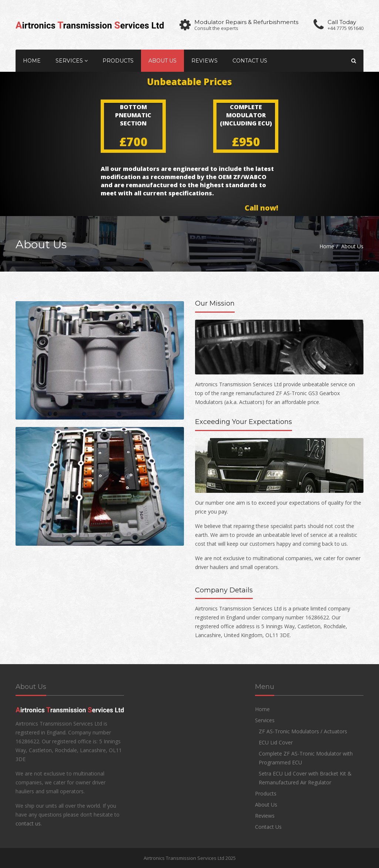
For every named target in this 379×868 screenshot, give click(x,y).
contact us (28, 823)
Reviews (204, 61)
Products (118, 61)
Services (72, 61)
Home (32, 61)
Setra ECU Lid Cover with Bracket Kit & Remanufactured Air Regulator (305, 778)
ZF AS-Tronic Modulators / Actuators (303, 731)
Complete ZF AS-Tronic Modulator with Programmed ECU (306, 758)
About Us (162, 61)
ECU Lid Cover (276, 742)
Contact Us (250, 61)
